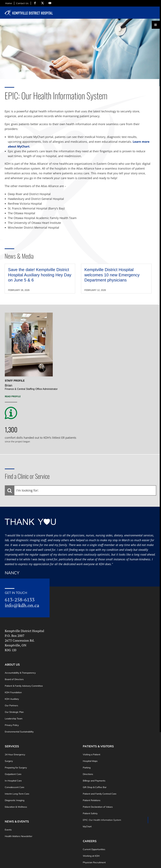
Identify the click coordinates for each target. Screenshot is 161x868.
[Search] (10, 490)
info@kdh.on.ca (22, 605)
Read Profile (13, 396)
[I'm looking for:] (80, 490)
